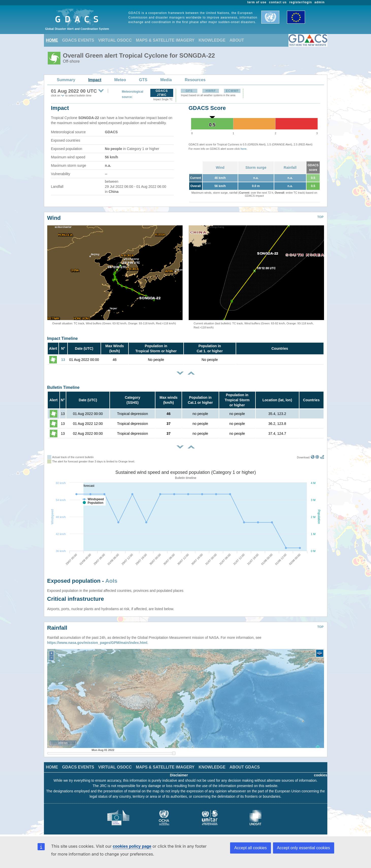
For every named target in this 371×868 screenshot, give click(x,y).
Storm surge (256, 168)
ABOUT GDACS (245, 767)
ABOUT (237, 40)
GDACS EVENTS (78, 40)
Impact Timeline (63, 338)
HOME (52, 40)
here (243, 149)
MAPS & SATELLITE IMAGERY (165, 40)
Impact (95, 80)
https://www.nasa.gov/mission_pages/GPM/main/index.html (97, 643)
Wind (220, 168)
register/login (301, 2)
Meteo (120, 80)
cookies (320, 775)
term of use (257, 2)
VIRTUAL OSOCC (115, 40)
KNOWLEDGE (212, 40)
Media (166, 80)
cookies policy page (132, 846)
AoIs (111, 581)
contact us (278, 2)
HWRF (211, 91)
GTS (143, 80)
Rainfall (290, 168)
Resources (195, 80)
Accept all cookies (250, 848)
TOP (320, 217)
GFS (189, 91)
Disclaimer (179, 775)
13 (63, 360)
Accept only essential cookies (304, 848)
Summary (66, 80)
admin (319, 2)
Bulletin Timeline (63, 387)
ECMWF (232, 91)
